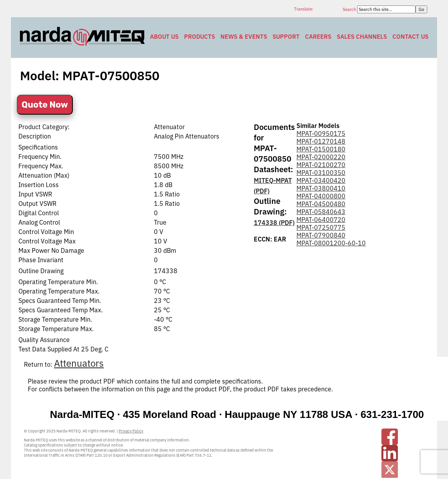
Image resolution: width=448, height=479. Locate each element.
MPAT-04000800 (321, 196)
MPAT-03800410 (321, 188)
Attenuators (79, 363)
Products (200, 37)
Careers (318, 37)
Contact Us (410, 37)
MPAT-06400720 (321, 220)
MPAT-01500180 (321, 149)
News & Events (244, 37)
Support (286, 37)
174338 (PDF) (274, 223)
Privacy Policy (131, 431)
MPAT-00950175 (321, 133)
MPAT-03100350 (321, 173)
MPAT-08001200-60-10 (331, 243)
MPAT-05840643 (321, 212)
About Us (164, 37)
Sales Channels (362, 37)
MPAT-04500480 (321, 204)
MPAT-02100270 (321, 165)
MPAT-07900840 (321, 235)
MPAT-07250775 (321, 227)
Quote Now (45, 105)
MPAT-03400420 (321, 180)
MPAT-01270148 (321, 141)
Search (350, 9)
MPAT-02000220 (321, 157)
